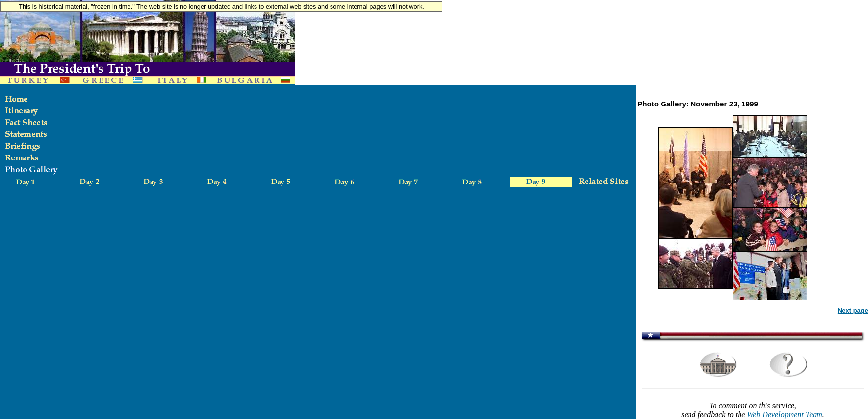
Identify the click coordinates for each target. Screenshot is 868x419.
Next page (853, 310)
